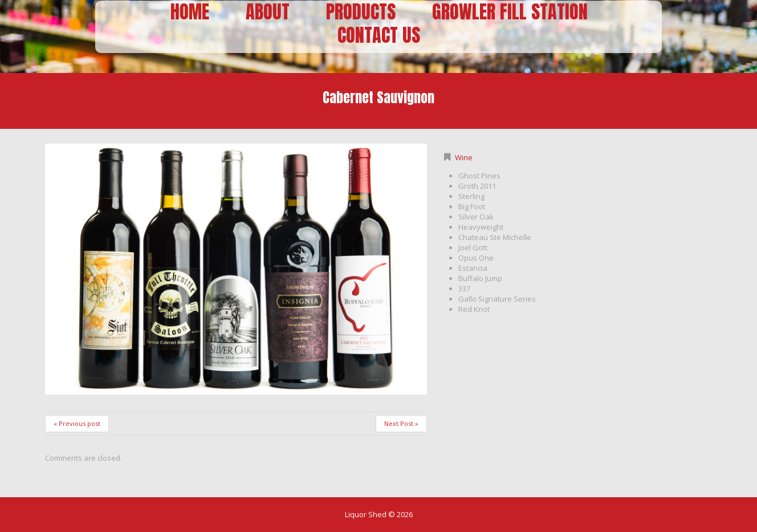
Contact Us (379, 36)
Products (361, 12)
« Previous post (77, 423)
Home (190, 12)
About (268, 12)
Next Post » (401, 423)
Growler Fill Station (510, 12)
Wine (464, 157)
